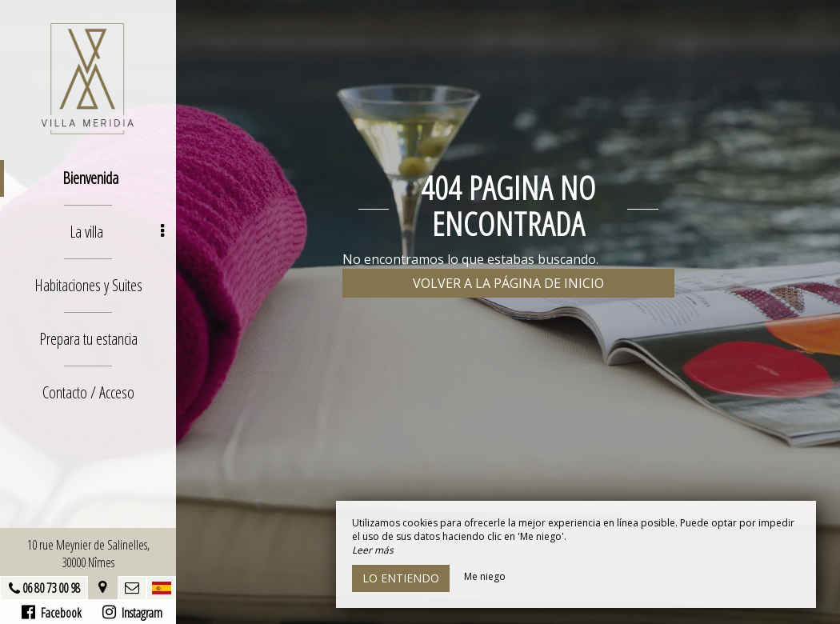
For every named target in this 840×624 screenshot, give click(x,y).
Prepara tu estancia (88, 339)
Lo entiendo (401, 578)
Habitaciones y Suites (88, 285)
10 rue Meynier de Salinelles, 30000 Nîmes (88, 554)
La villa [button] (117, 232)
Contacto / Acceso (88, 392)
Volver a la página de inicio (508, 283)
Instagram (132, 613)
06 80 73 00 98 (51, 588)
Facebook (52, 613)
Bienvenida (90, 178)
